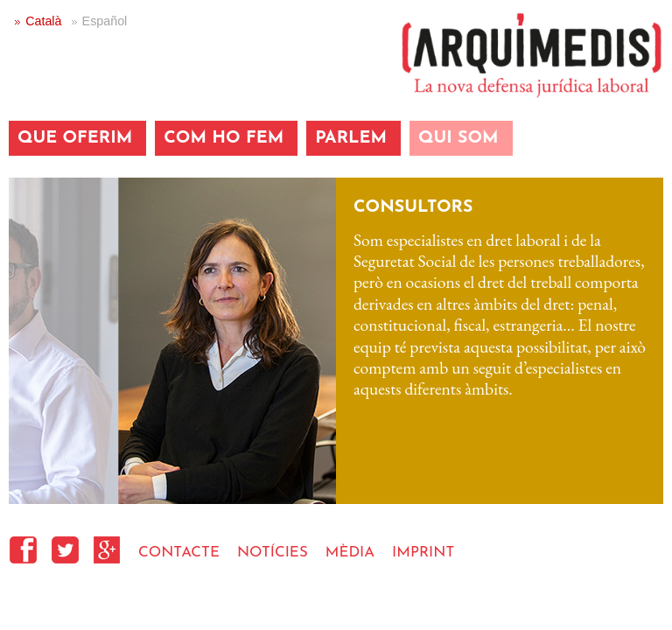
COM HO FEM (224, 138)
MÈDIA (350, 553)
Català (43, 21)
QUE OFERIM (75, 138)
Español (105, 21)
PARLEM (351, 138)
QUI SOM (458, 138)
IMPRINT (423, 553)
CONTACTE (179, 553)
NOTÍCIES (273, 553)
